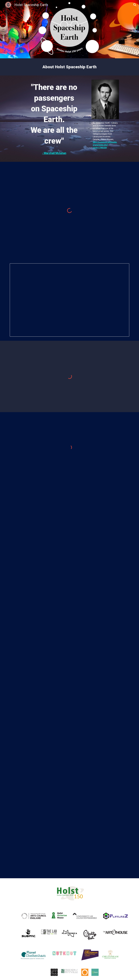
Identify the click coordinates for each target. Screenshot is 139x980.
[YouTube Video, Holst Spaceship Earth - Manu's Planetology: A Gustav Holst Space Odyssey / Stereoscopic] (69, 602)
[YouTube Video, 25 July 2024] (69, 682)
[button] (135, 5)
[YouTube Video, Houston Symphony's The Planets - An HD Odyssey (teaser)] (64, 840)
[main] (69, 67)
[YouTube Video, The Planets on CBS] (70, 761)
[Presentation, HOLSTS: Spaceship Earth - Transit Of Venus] (69, 300)
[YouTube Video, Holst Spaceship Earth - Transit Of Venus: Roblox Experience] (69, 522)
